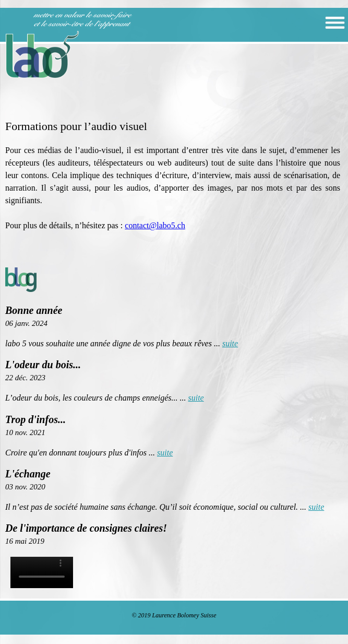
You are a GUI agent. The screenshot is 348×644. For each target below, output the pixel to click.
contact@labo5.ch (155, 225)
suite (230, 343)
